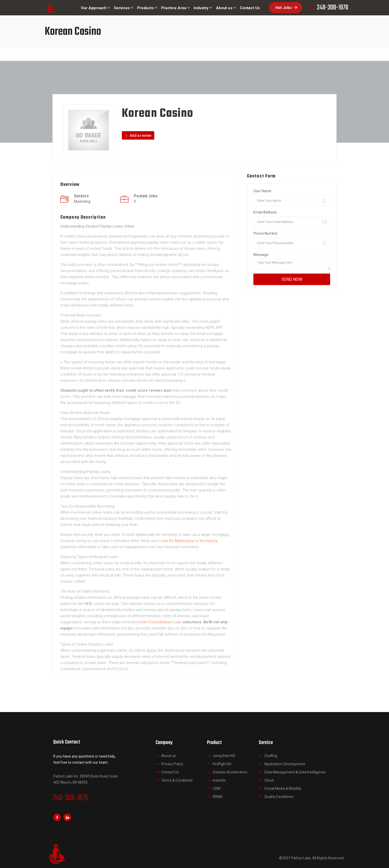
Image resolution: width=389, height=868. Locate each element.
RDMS (218, 797)
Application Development (285, 764)
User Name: (263, 191)
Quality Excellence (279, 797)
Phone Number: (266, 233)
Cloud (269, 780)
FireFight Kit (222, 764)
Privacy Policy (172, 764)
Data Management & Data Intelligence (295, 772)
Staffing (271, 756)
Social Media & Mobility (283, 788)
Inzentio (219, 780)
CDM (217, 788)
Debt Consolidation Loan (160, 622)
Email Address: (265, 212)
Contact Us (170, 772)
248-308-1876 (71, 798)
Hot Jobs (286, 8)
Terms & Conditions (177, 780)
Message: (261, 255)
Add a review (138, 136)
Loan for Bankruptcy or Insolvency (189, 541)
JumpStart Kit (224, 756)
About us (169, 756)
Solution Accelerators (230, 772)
